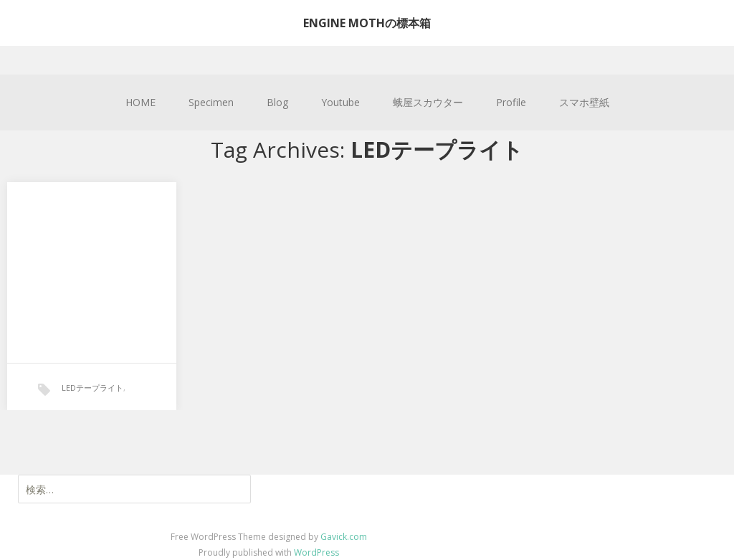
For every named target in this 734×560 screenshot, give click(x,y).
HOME (140, 102)
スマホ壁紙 (584, 102)
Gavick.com (344, 537)
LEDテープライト (92, 388)
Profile (511, 102)
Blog (277, 102)
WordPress (316, 552)
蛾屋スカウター (428, 102)
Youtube (340, 102)
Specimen (211, 102)
